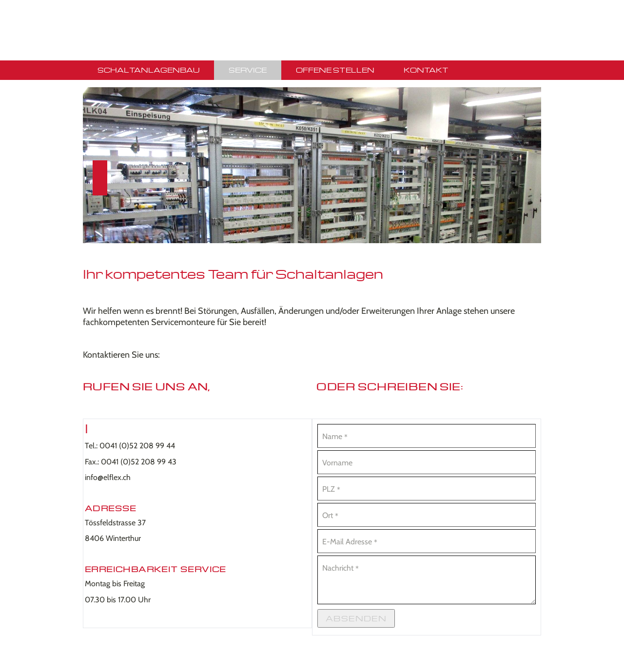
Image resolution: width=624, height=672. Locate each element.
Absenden (356, 618)
